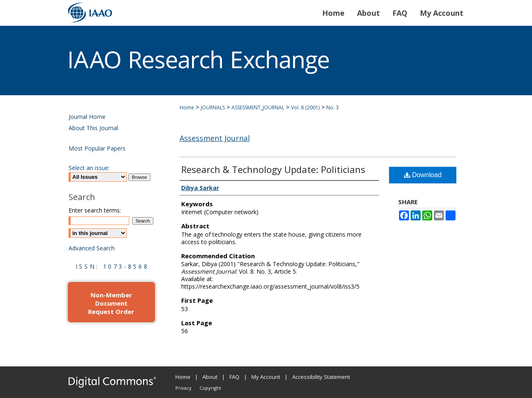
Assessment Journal (215, 138)
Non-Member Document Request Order (111, 303)
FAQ (234, 377)
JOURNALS (213, 108)
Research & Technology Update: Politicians (273, 169)
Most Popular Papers (97, 148)
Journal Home (87, 117)
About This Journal (93, 128)
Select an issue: (89, 168)
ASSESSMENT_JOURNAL (258, 108)
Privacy (183, 388)
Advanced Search (92, 248)
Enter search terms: (95, 210)
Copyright (210, 388)
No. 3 (332, 108)
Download (423, 175)
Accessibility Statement (321, 377)
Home (187, 108)
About (210, 377)
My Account (266, 377)
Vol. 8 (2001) (305, 108)
